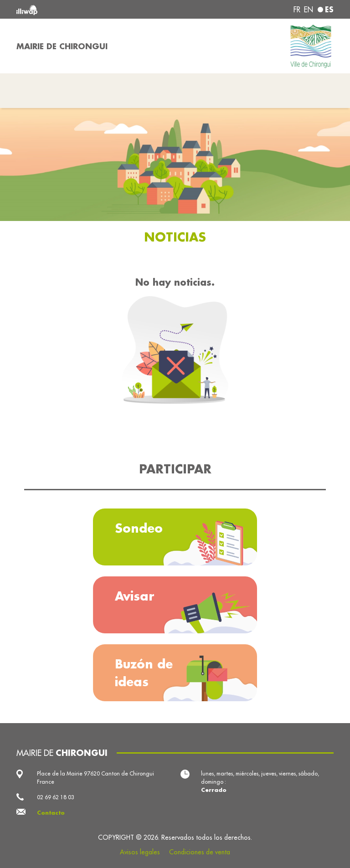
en (309, 10)
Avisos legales (140, 852)
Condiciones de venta (200, 852)
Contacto (51, 813)
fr (297, 10)
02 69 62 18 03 (56, 797)
